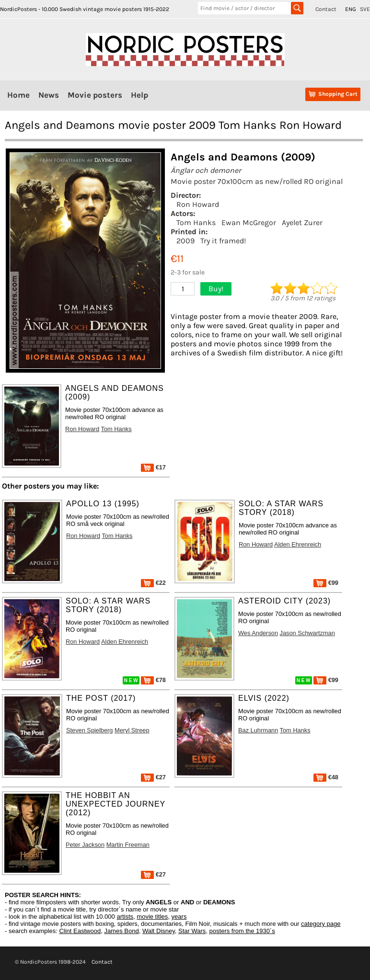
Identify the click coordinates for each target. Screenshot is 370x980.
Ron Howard (198, 204)
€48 (326, 777)
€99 (326, 583)
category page (321, 924)
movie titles (152, 917)
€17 (153, 467)
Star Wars (192, 931)
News (49, 95)
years (179, 917)
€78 (153, 680)
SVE (365, 9)
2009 (185, 241)
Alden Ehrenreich (298, 544)
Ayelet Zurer (302, 222)
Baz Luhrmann (258, 730)
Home (18, 95)
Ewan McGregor (249, 222)
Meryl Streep (132, 730)
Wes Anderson (258, 633)
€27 (153, 777)
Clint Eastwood (80, 931)
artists (125, 917)
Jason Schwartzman (307, 633)
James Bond (121, 931)
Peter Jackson (85, 845)
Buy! (216, 289)
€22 (153, 583)
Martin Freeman (128, 845)
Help (139, 95)
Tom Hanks (196, 222)
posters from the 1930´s (242, 931)
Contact (326, 9)
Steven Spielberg (89, 730)
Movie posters (95, 95)
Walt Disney (159, 931)
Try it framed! (223, 241)
